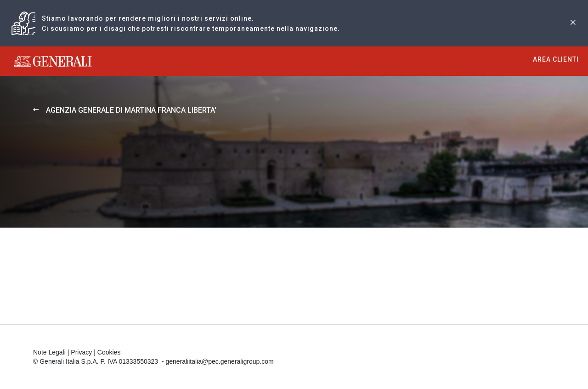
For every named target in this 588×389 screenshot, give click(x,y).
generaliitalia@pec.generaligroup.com (219, 361)
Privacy (81, 352)
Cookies (109, 352)
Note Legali (49, 352)
